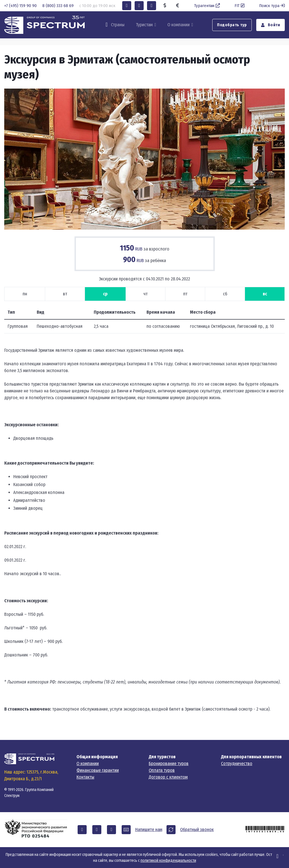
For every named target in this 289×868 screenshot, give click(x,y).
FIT (240, 6)
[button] (127, 6)
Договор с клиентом (168, 777)
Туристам (144, 25)
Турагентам (208, 6)
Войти (271, 25)
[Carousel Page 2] (139, 220)
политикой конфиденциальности (168, 861)
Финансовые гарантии (98, 770)
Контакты (85, 777)
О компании (179, 25)
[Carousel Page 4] (162, 220)
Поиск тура (272, 6)
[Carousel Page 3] (150, 220)
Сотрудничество (237, 763)
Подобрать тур (232, 25)
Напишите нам (149, 829)
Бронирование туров (169, 763)
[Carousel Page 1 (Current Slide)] (127, 220)
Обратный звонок (197, 829)
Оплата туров (162, 770)
